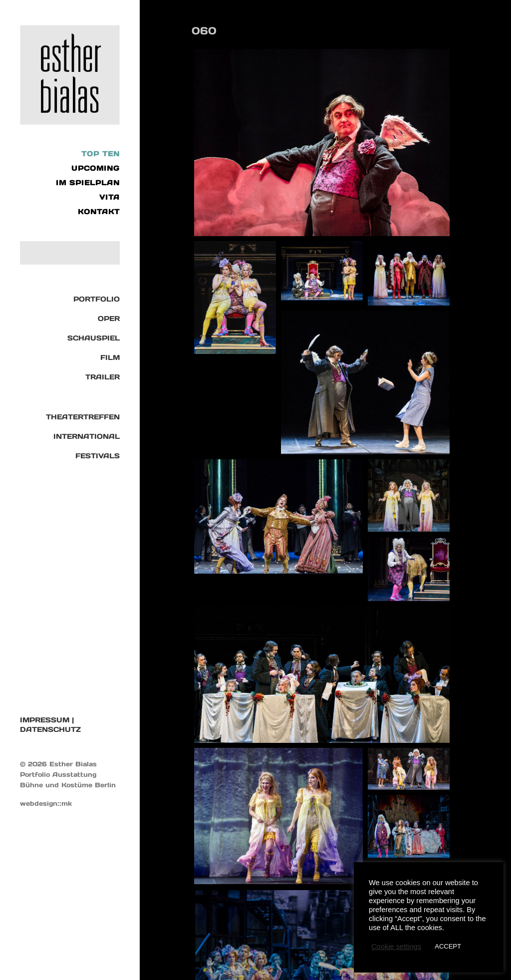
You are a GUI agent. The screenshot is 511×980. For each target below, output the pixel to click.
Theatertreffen (83, 417)
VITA (110, 197)
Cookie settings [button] (396, 947)
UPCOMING (96, 168)
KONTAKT (99, 212)
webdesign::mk (46, 804)
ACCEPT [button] (448, 946)
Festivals (98, 456)
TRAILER (103, 377)
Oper (109, 319)
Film (110, 357)
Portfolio (97, 299)
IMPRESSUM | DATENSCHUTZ (50, 725)
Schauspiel (94, 338)
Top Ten (101, 154)
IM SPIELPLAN (88, 183)
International (87, 436)
